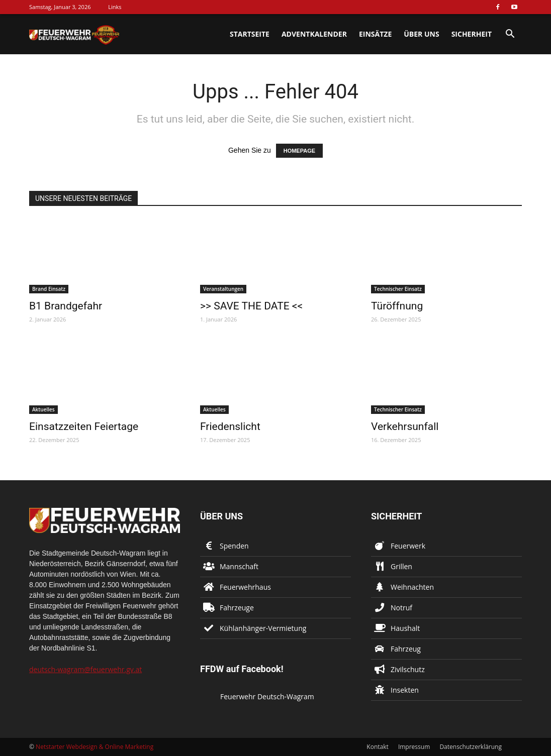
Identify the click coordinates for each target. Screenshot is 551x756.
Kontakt (377, 747)
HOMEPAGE (299, 151)
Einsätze (375, 34)
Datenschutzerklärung (471, 747)
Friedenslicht (230, 426)
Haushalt (405, 628)
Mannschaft (239, 566)
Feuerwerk (408, 546)
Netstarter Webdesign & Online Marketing (95, 747)
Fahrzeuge (237, 608)
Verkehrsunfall (405, 426)
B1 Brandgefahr (66, 306)
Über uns (421, 34)
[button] (510, 35)
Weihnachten (412, 587)
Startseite (250, 34)
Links (115, 7)
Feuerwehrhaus (245, 587)
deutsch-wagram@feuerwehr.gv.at (85, 669)
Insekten (405, 690)
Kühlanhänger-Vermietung (263, 628)
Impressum (414, 747)
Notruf (401, 608)
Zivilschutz (408, 669)
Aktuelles (43, 409)
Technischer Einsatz (398, 289)
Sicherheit (472, 34)
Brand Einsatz (49, 289)
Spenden (234, 546)
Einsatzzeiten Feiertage (84, 426)
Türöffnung (397, 306)
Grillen (401, 566)
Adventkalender (314, 34)
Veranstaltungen (223, 289)
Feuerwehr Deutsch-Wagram (267, 696)
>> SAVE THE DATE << (251, 306)
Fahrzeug (406, 649)
